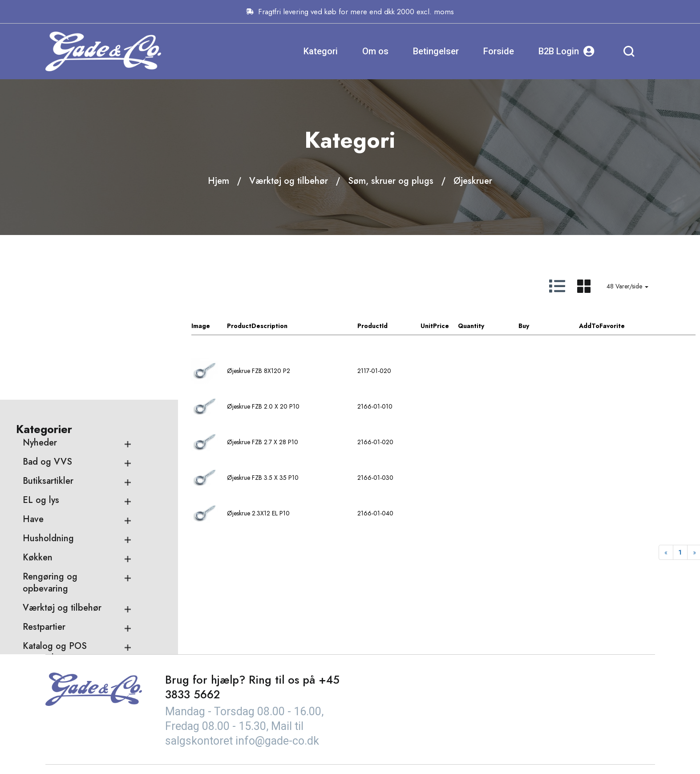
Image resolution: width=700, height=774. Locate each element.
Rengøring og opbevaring (50, 503)
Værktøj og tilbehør (289, 181)
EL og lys (41, 421)
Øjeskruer (473, 181)
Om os (375, 51)
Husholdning (48, 459)
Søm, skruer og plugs (391, 181)
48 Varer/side (627, 286)
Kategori (321, 51)
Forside (499, 51)
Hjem (218, 181)
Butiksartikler (48, 402)
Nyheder (40, 363)
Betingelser (436, 51)
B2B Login (566, 51)
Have (33, 440)
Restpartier (44, 548)
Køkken (38, 478)
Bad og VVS (47, 383)
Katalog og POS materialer (55, 573)
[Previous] (666, 552)
